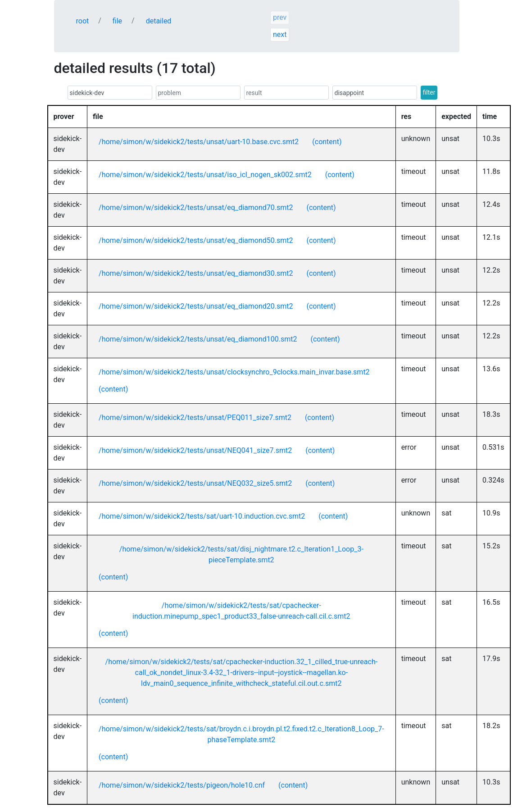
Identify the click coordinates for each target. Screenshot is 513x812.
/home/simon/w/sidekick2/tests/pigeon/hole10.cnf (182, 785)
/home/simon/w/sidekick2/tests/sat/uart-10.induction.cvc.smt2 (202, 516)
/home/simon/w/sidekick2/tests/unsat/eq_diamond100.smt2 (198, 339)
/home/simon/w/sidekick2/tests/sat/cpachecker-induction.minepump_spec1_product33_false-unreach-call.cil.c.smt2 (241, 611)
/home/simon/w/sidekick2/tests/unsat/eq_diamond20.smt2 (196, 306)
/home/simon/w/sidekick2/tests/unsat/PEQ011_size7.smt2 (195, 417)
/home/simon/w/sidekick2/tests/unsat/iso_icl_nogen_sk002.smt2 (205, 175)
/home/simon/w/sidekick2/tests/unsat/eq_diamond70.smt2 (196, 208)
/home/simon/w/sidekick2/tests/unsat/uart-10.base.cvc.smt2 (199, 142)
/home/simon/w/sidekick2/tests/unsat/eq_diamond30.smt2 (196, 273)
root (83, 21)
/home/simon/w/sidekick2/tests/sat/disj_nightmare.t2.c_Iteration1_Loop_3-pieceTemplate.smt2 (241, 554)
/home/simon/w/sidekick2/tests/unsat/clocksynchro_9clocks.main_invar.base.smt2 (234, 372)
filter (429, 92)
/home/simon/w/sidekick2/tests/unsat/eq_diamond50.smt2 (196, 240)
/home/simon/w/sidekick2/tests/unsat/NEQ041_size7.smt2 (195, 450)
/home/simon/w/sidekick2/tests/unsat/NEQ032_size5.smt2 (195, 483)
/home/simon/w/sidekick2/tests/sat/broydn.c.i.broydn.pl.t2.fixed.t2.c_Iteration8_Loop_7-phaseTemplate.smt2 (241, 734)
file (117, 21)
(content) (327, 142)
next (280, 34)
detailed (159, 21)
